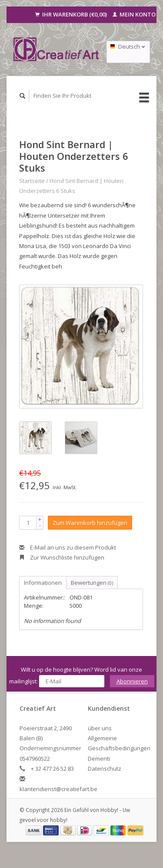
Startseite (32, 181)
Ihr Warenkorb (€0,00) (72, 14)
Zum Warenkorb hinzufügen (90, 523)
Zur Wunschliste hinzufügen (62, 557)
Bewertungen (92, 583)
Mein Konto (134, 14)
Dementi (99, 759)
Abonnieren (132, 681)
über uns (100, 728)
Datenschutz (105, 769)
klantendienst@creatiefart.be (58, 789)
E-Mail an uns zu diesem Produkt (68, 547)
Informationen (43, 583)
